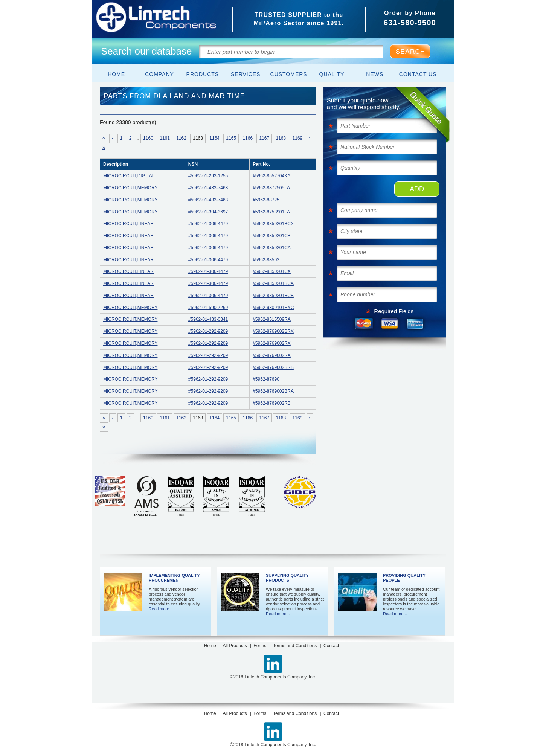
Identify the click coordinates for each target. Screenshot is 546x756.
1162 (181, 138)
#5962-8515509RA (272, 319)
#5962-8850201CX (272, 271)
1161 (165, 138)
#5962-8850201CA (272, 248)
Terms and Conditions (295, 646)
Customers (289, 74)
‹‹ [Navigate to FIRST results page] (104, 138)
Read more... (161, 609)
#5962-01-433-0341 (208, 319)
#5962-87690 (266, 379)
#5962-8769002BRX (273, 331)
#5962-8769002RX (272, 343)
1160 (148, 138)
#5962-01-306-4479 (208, 224)
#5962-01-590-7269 (208, 308)
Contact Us (418, 74)
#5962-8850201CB (272, 236)
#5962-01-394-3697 (208, 212)
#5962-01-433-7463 (208, 188)
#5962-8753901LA (271, 212)
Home (116, 74)
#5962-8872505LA (271, 188)
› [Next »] (310, 138)
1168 (281, 138)
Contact (331, 646)
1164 (214, 138)
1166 (248, 138)
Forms (260, 646)
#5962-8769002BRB (273, 367)
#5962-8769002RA (272, 355)
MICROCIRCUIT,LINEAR (128, 224)
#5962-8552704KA (271, 176)
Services (246, 74)
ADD (417, 189)
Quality (332, 74)
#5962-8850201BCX (273, 224)
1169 (298, 138)
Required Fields (394, 311)
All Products (235, 646)
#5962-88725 (266, 200)
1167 (264, 138)
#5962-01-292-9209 (208, 331)
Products (203, 74)
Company (159, 74)
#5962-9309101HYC (273, 308)
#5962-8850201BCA (273, 283)
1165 (231, 138)
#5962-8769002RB (272, 403)
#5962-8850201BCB (273, 296)
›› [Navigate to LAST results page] (104, 148)
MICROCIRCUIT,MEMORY (130, 188)
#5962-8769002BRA (273, 391)
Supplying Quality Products (287, 578)
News (375, 74)
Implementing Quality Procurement (174, 578)
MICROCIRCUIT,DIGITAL (129, 176)
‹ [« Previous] (113, 138)
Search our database (146, 51)
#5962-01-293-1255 (208, 176)
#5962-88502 (266, 260)
